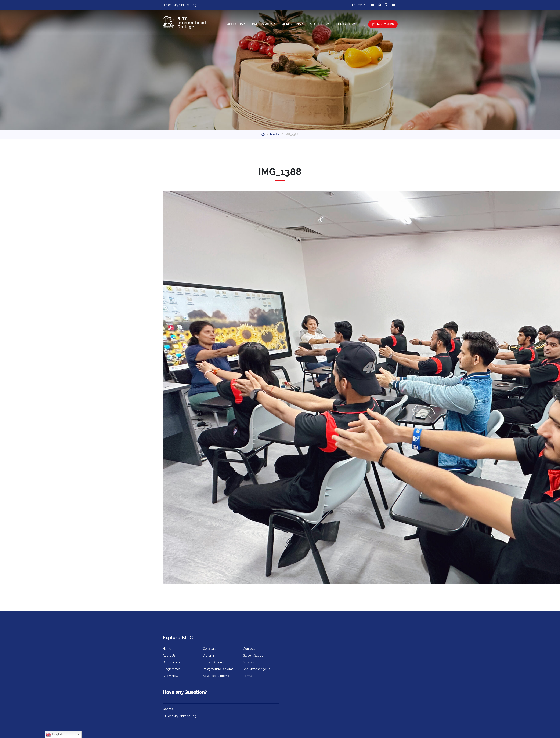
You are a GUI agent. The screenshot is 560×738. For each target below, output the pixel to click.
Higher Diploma (214, 663)
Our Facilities (171, 663)
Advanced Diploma (216, 676)
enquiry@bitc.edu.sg (300, 662)
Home (167, 649)
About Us (235, 24)
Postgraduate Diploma (218, 670)
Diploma (209, 656)
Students (318, 24)
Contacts (344, 24)
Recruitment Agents (256, 670)
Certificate (210, 649)
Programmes (262, 24)
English (55, 735)
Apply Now (383, 24)
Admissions (292, 24)
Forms (248, 676)
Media (275, 134)
